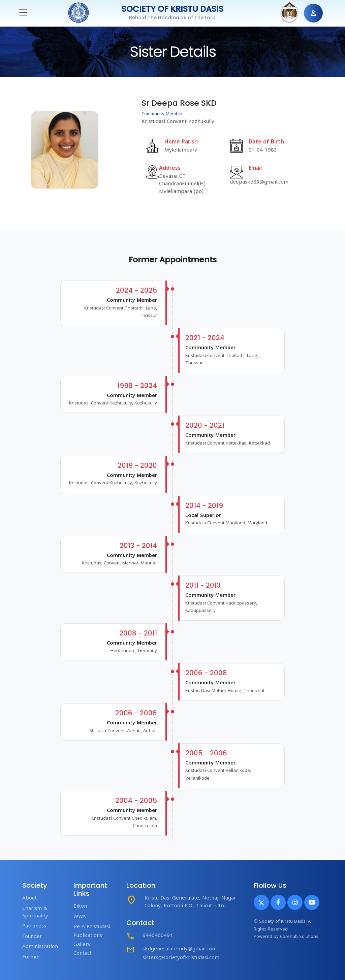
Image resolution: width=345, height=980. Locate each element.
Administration (40, 947)
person (313, 13)
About (29, 898)
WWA (80, 917)
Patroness (34, 926)
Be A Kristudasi (92, 927)
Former (31, 957)
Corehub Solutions (299, 937)
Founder (32, 937)
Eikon (80, 906)
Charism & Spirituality (35, 912)
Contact (83, 954)
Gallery (82, 945)
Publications (88, 936)
